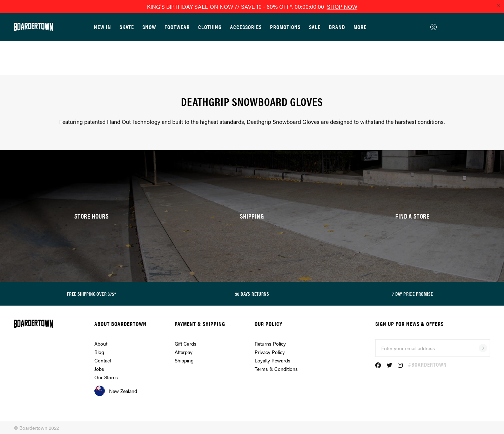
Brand (337, 27)
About (101, 343)
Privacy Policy (270, 352)
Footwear (177, 27)
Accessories (246, 27)
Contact (103, 360)
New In (103, 27)
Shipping (184, 360)
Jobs (99, 369)
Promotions (285, 27)
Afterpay (184, 352)
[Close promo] (498, 6)
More (360, 27)
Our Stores (106, 377)
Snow (149, 27)
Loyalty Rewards (273, 360)
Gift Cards (186, 343)
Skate (127, 27)
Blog (99, 352)
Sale (315, 27)
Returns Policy (270, 343)
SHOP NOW (342, 6)
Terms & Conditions (276, 369)
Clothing (210, 27)
